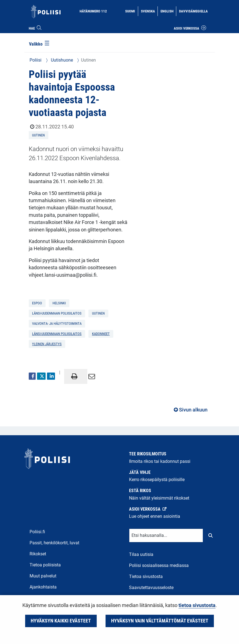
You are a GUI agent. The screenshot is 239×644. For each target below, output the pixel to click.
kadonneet (101, 334)
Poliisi (36, 60)
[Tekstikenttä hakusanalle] (166, 535)
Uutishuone (61, 60)
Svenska (149, 11)
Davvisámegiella (193, 11)
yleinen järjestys (47, 344)
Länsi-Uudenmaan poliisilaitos (57, 334)
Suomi (131, 11)
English (168, 11)
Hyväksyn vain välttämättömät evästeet (160, 621)
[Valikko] (40, 44)
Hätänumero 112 (93, 11)
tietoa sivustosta (197, 605)
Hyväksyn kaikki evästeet (61, 621)
